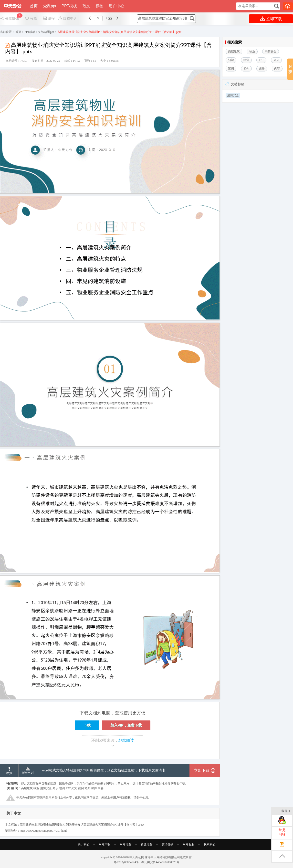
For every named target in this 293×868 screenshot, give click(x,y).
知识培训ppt (46, 32)
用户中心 (116, 6)
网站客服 (188, 844)
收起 (286, 811)
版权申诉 (68, 19)
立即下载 (271, 19)
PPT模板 (69, 6)
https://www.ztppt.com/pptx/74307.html (43, 831)
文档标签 (238, 84)
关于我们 (84, 844)
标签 (99, 6)
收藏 (31, 19)
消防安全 (233, 95)
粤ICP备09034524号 (126, 862)
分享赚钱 (10, 19)
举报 (49, 19)
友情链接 (167, 844)
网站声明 (105, 844)
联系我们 (209, 844)
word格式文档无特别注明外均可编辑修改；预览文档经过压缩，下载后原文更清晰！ (105, 770)
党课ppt (50, 6)
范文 (86, 6)
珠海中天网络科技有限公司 (162, 857)
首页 (34, 6)
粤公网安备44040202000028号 (160, 862)
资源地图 (146, 844)
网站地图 (126, 844)
